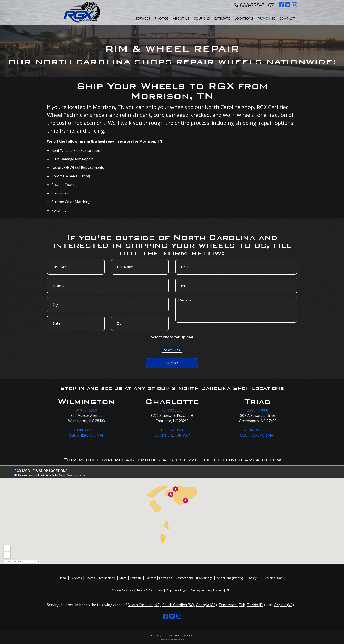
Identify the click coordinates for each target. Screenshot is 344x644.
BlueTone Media (179, 639)
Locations (166, 578)
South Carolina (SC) (178, 605)
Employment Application (207, 590)
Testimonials (107, 578)
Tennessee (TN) (232, 605)
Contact (287, 18)
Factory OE (254, 578)
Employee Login (177, 590)
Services (143, 18)
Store (123, 578)
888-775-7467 (254, 5)
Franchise (266, 18)
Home (63, 578)
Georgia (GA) (206, 605)
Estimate (222, 18)
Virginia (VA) (284, 605)
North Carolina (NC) (144, 605)
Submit (172, 363)
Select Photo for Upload (172, 337)
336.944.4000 (258, 410)
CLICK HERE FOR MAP (87, 435)
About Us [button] (181, 18)
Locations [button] (244, 18)
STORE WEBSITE (86, 430)
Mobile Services (122, 590)
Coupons (202, 18)
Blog (229, 590)
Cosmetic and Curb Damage (194, 578)
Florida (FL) (256, 605)
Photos (161, 18)
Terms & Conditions (150, 590)
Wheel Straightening (230, 578)
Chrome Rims (274, 578)
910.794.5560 (86, 410)
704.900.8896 (172, 410)
